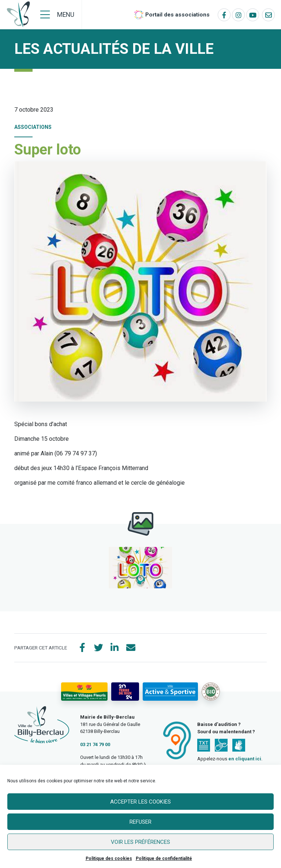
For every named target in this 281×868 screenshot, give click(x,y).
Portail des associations (177, 15)
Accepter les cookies (140, 802)
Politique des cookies (109, 858)
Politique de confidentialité (164, 858)
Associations (33, 127)
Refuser (140, 822)
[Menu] (57, 15)
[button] (140, 568)
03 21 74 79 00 (95, 744)
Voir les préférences (140, 842)
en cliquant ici (245, 759)
